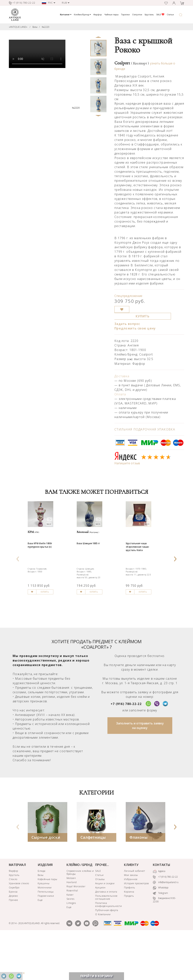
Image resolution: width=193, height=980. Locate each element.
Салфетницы (93, 881)
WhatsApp (161, 932)
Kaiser (70, 939)
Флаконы (139, 881)
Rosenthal (72, 935)
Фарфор (98, 14)
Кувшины (44, 927)
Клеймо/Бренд (82, 14)
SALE (160, 14)
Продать (129, 940)
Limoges (71, 947)
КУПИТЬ (143, 316)
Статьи (170, 14)
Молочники (45, 932)
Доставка (122, 376)
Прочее (13, 944)
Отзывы (100, 923)
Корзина (129, 936)
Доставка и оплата (106, 936)
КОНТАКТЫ (162, 909)
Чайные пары (111, 14)
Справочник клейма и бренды (80, 916)
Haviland (72, 926)
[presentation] (18, 578)
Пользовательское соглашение (106, 941)
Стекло (13, 923)
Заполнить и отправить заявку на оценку (140, 770)
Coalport (132, 63)
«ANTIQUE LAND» (18, 27)
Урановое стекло (19, 927)
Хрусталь (149, 14)
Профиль (130, 932)
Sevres (71, 943)
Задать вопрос (127, 324)
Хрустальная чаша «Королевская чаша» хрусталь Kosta (144, 572)
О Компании (103, 958)
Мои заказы (131, 919)
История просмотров (136, 927)
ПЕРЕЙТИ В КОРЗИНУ (96, 976)
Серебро (14, 932)
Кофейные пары (47, 923)
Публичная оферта (107, 954)
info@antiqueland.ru (166, 926)
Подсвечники (46, 940)
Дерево (13, 940)
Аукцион (100, 932)
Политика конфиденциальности (108, 949)
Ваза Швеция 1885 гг (95, 566)
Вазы (35, 27)
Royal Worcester (76, 930)
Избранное (131, 923)
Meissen (71, 922)
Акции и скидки (105, 927)
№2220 (46, 27)
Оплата (120, 394)
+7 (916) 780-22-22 (126, 748)
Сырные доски (46, 881)
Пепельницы (46, 936)
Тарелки (125, 14)
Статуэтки (137, 14)
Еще (40, 944)
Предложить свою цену (135, 328)
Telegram (160, 937)
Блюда (42, 915)
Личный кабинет (134, 915)
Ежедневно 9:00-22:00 (164, 944)
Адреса (159, 915)
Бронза (13, 936)
